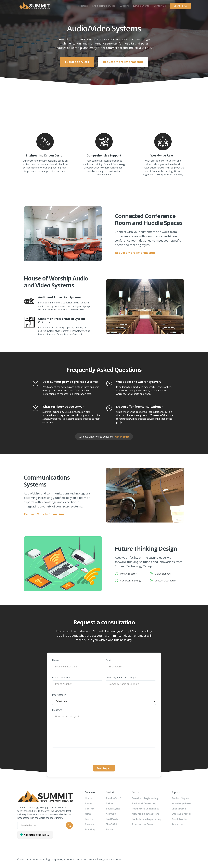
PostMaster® (114, 819)
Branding (90, 829)
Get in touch (122, 437)
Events (89, 819)
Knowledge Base (181, 803)
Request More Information (123, 62)
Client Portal (180, 6)
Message (57, 710)
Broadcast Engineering (145, 798)
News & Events (141, 6)
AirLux (110, 803)
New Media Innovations (146, 814)
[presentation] (104, 757)
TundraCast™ (114, 798)
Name (55, 660)
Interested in (59, 695)
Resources (177, 824)
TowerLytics (113, 809)
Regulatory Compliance (146, 809)
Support (124, 6)
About (88, 803)
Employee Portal (181, 814)
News (88, 814)
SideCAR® (112, 824)
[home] (33, 6)
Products (83, 6)
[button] (83, 6)
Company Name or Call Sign (121, 678)
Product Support (181, 798)
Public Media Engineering (147, 819)
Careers (89, 824)
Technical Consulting (144, 803)
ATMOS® (111, 814)
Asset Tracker (180, 819)
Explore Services (77, 62)
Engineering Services (104, 6)
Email (109, 660)
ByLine (110, 829)
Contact (90, 809)
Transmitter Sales (142, 824)
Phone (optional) (61, 678)
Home (88, 798)
